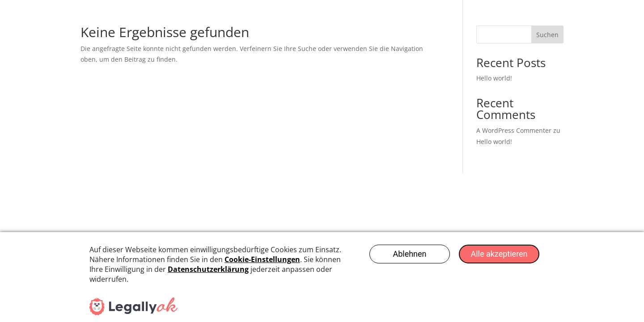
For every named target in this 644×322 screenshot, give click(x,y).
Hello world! (494, 78)
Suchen (547, 35)
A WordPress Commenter (514, 130)
